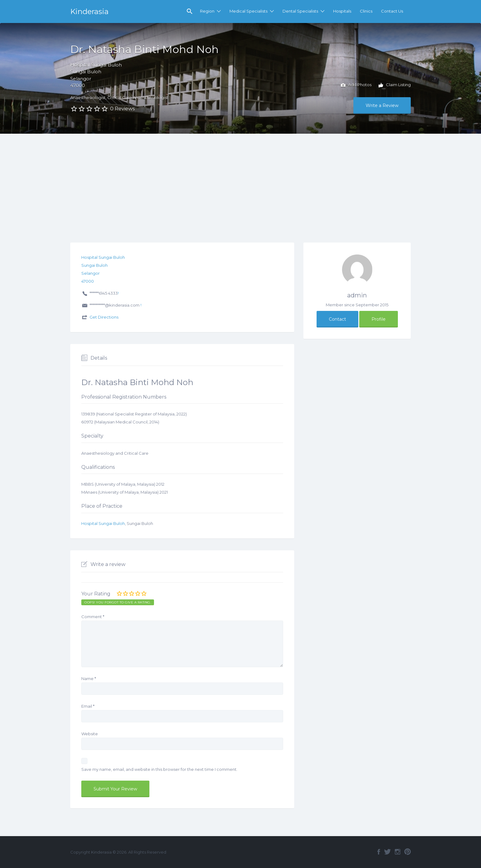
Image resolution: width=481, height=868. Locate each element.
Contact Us (392, 11)
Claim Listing (395, 85)
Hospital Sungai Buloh (103, 523)
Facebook (379, 852)
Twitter (387, 852)
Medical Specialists (248, 11)
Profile (379, 319)
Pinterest (408, 852)
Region (207, 11)
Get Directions (104, 317)
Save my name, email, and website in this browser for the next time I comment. (159, 769)
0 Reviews (122, 109)
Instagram (398, 852)
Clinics (366, 11)
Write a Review (382, 105)
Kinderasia (89, 11)
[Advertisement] (240, 180)
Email (88, 706)
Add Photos (356, 85)
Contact (337, 319)
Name (89, 679)
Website (90, 734)
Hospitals (342, 11)
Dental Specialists (300, 11)
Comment (93, 617)
